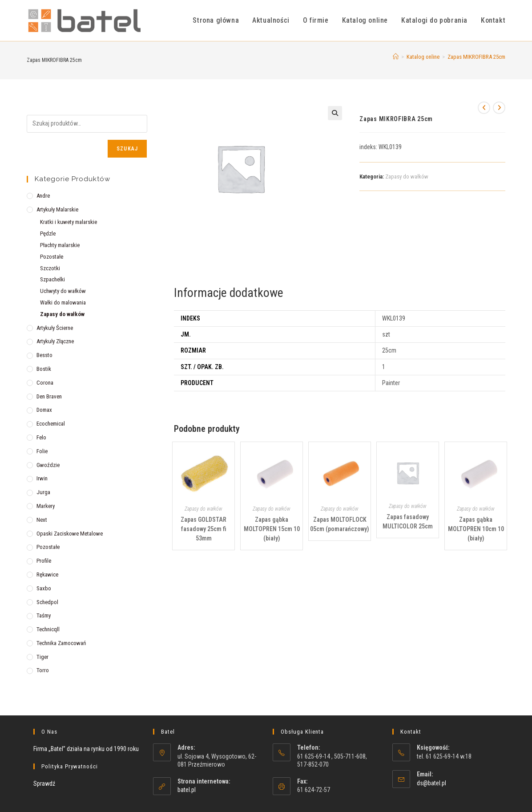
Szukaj (127, 149)
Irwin (42, 478)
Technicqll (48, 629)
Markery (46, 506)
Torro (43, 670)
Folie (42, 451)
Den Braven (49, 396)
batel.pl (187, 790)
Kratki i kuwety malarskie (69, 222)
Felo (41, 437)
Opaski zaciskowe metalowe (70, 534)
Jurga (43, 492)
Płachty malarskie (60, 245)
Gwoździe (48, 465)
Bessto (44, 355)
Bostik (44, 369)
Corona (45, 383)
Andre (43, 196)
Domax (44, 410)
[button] (335, 113)
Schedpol (47, 602)
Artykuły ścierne (55, 328)
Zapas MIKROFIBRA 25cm (476, 57)
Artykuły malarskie (57, 209)
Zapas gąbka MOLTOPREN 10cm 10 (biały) (476, 529)
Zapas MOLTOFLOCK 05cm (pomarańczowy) (340, 524)
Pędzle (48, 233)
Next (42, 520)
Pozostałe (52, 257)
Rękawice (47, 574)
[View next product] (499, 108)
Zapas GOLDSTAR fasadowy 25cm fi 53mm (204, 529)
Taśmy (44, 615)
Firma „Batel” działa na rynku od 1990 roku (86, 749)
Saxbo (44, 588)
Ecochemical (51, 424)
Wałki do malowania (63, 302)
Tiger (42, 657)
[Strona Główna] (396, 57)
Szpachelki (52, 279)
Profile (44, 561)
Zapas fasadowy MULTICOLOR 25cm (408, 522)
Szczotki (50, 268)
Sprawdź (44, 784)
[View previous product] (484, 108)
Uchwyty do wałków (63, 291)
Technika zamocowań (61, 643)
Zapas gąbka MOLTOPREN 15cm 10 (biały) (272, 529)
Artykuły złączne (55, 341)
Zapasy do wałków (407, 177)
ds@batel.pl (431, 783)
